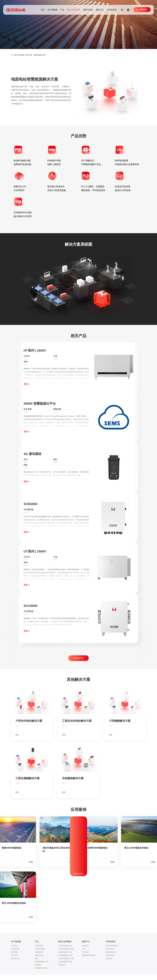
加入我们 (14, 961)
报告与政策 (110, 961)
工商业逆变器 (40, 954)
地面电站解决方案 (40, 55)
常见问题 (85, 957)
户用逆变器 (39, 951)
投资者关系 (15, 964)
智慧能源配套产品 (42, 967)
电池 (36, 964)
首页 (43, 10)
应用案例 (62, 970)
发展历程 (14, 957)
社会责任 (109, 964)
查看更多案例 (78, 879)
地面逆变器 (39, 957)
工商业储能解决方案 (66, 964)
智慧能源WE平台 (41, 973)
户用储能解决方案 (65, 961)
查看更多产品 (78, 664)
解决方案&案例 (74, 10)
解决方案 (29, 55)
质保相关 (85, 951)
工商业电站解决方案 (66, 954)
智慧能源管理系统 (89, 961)
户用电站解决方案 (65, 951)
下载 (84, 954)
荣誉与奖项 (110, 954)
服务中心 (100, 10)
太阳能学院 (15, 954)
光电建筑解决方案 (65, 967)
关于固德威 (52, 10)
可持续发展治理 (112, 951)
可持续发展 (112, 10)
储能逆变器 (39, 961)
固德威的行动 (111, 957)
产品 (62, 10)
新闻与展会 (88, 10)
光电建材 (38, 970)
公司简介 (14, 951)
